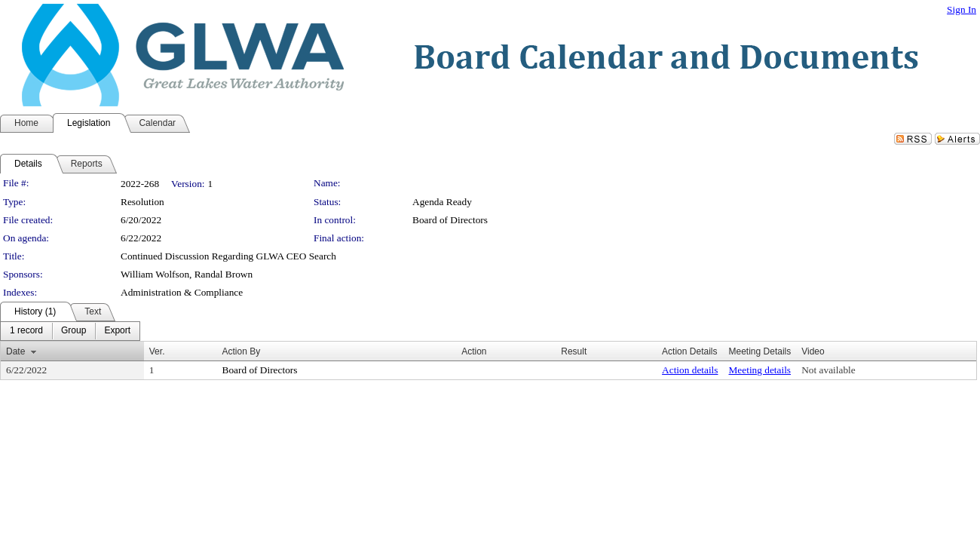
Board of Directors (450, 220)
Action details (690, 370)
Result (574, 351)
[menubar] (70, 331)
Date (15, 351)
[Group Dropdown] (73, 331)
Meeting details (760, 370)
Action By (242, 351)
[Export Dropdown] (117, 331)
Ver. (157, 351)
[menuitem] (26, 331)
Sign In (962, 9)
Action (474, 351)
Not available (828, 370)
